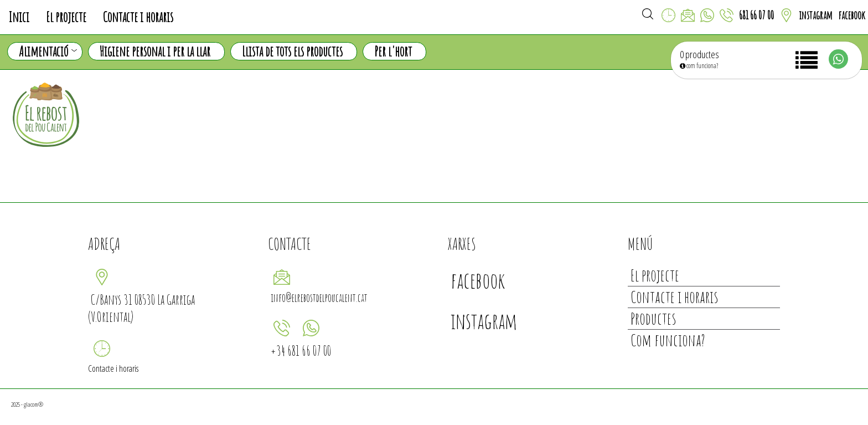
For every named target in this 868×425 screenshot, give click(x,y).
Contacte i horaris (138, 17)
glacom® (33, 404)
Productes (653, 318)
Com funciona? (668, 340)
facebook (852, 15)
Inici (19, 17)
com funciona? (699, 66)
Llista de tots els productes (292, 51)
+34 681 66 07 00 (301, 350)
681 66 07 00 (756, 15)
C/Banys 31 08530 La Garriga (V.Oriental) (141, 308)
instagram (816, 15)
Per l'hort (393, 51)
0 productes (699, 54)
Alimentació (48, 52)
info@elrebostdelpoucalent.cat (319, 298)
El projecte (66, 17)
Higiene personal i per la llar (155, 51)
